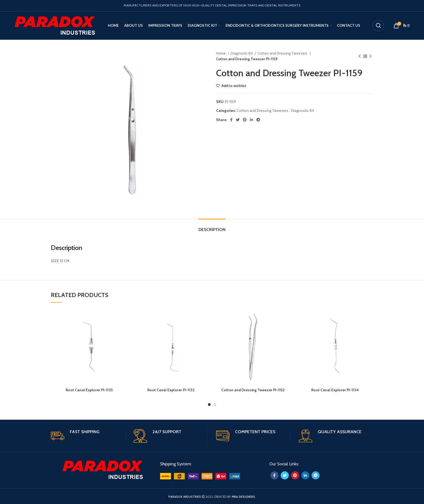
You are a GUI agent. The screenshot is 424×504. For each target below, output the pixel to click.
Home (221, 53)
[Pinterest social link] (245, 120)
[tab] (212, 227)
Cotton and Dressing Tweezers (283, 53)
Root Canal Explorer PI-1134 (335, 390)
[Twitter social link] (238, 120)
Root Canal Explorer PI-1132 (171, 390)
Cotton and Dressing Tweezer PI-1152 (253, 390)
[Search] (378, 26)
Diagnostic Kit (242, 53)
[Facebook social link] (231, 120)
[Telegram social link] (258, 120)
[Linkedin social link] (251, 120)
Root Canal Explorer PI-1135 (89, 390)
